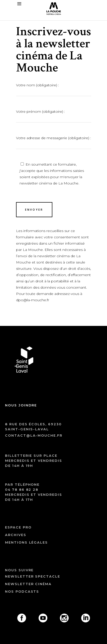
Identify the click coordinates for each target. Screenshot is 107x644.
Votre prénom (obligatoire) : (54, 115)
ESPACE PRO (18, 527)
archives (16, 535)
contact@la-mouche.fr (34, 435)
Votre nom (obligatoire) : (54, 89)
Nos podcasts (22, 591)
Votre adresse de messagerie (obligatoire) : (54, 142)
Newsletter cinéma (28, 584)
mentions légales (26, 542)
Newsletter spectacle (33, 576)
